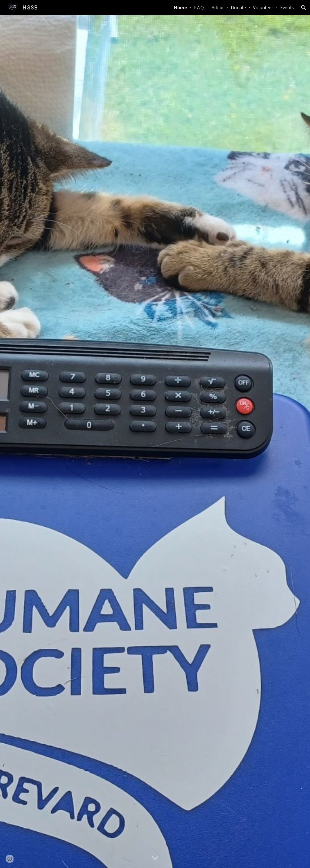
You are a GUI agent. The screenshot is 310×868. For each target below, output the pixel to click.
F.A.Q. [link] (199, 8)
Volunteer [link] (263, 8)
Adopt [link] (218, 8)
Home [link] (181, 8)
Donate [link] (238, 8)
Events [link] (287, 8)
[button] (304, 8)
